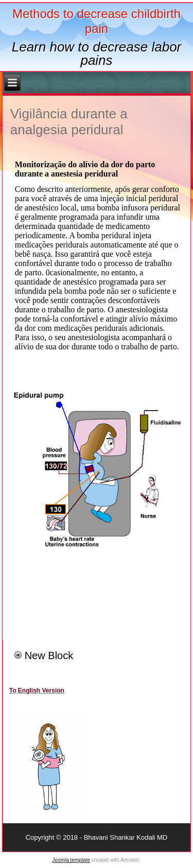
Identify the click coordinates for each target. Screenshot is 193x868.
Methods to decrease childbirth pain (97, 21)
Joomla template (71, 860)
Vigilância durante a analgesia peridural (69, 122)
